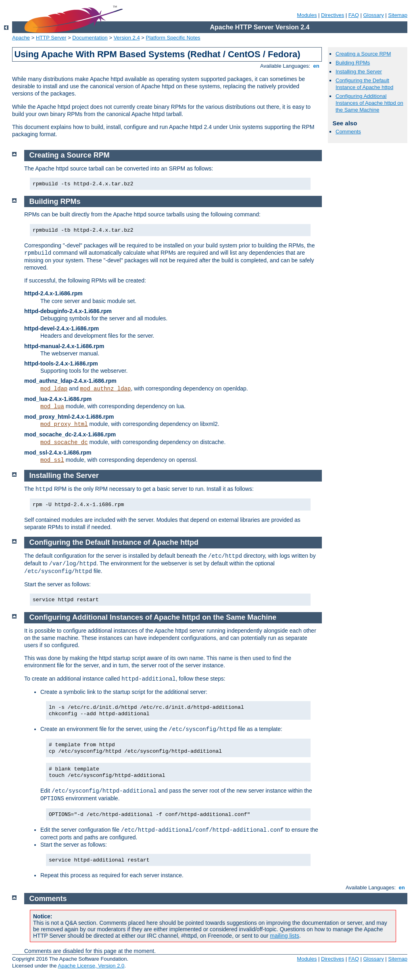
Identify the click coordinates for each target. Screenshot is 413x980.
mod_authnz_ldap (105, 389)
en (316, 66)
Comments (348, 132)
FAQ (354, 15)
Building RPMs (353, 63)
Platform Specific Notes (173, 38)
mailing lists (284, 936)
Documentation (90, 38)
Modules (307, 15)
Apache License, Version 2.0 (91, 966)
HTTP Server (51, 38)
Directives (333, 15)
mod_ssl (52, 460)
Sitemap (398, 15)
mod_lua (52, 407)
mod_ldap (54, 389)
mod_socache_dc (64, 442)
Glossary (373, 15)
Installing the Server (359, 72)
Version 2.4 (127, 38)
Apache (21, 38)
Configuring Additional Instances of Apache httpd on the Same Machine (369, 103)
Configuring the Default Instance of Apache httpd (364, 84)
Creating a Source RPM (363, 54)
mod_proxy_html (64, 424)
